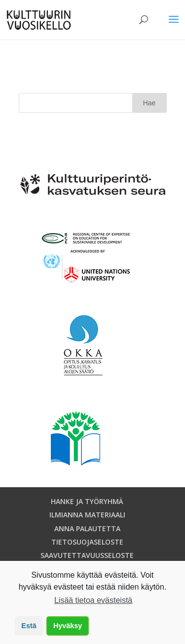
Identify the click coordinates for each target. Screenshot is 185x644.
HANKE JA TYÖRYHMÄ (87, 501)
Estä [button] (29, 626)
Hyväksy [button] (68, 626)
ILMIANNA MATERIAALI (87, 515)
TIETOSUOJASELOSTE (87, 542)
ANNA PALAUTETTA (87, 529)
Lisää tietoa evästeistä (93, 600)
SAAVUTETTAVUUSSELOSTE (87, 555)
